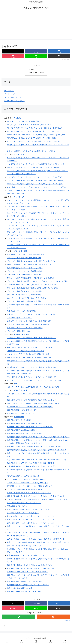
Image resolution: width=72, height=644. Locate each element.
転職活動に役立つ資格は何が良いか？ (21, 414)
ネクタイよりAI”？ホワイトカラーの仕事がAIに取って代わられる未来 (33, 132)
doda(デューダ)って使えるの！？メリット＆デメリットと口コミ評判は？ (35, 184)
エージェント (19, 155)
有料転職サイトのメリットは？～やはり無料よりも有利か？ (30, 486)
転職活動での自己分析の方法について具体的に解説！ (27, 572)
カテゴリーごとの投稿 (37, 73)
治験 (15, 384)
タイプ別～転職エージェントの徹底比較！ (23, 513)
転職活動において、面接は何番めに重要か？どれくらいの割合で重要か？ (35, 447)
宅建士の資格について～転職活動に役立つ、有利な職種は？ (30, 407)
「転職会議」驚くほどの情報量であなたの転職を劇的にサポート (31, 338)
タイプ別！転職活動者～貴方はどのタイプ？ (24, 503)
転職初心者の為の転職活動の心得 (20, 588)
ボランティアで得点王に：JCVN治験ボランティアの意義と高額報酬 (33, 387)
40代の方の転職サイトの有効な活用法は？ (23, 476)
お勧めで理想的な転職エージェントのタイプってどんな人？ (30, 510)
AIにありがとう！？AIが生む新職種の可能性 (24, 121)
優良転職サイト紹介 (21, 335)
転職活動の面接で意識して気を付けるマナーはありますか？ (30, 427)
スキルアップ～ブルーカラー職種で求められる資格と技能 (29, 321)
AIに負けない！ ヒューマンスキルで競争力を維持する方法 (29, 125)
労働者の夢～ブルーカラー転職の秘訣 (21, 311)
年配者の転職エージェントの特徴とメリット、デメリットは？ (31, 520)
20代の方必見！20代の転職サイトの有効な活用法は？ (27, 483)
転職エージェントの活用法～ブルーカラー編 (24, 295)
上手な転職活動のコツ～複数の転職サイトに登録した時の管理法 (31, 467)
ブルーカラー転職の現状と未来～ (20, 331)
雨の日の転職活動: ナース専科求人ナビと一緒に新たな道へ (29, 358)
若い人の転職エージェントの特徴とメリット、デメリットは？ (31, 516)
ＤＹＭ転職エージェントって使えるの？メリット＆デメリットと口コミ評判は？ (37, 187)
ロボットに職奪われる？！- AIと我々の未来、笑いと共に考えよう (32, 151)
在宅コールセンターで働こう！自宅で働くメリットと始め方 (30, 348)
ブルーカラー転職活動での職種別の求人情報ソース (26, 302)
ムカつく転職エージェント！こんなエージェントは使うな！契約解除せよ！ (36, 539)
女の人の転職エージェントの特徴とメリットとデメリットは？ (31, 523)
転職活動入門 (19, 417)
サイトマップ (9, 91)
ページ (31, 70)
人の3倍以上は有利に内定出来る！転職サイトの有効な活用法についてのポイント (38, 500)
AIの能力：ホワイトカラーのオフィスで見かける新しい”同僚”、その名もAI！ (36, 135)
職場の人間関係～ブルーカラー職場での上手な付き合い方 (29, 265)
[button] (59, 56)
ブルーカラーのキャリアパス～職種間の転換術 (25, 271)
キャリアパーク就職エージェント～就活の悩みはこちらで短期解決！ (33, 168)
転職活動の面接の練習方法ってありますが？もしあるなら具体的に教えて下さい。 (38, 437)
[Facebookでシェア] (36, 51)
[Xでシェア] (13, 51)
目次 (33, 66)
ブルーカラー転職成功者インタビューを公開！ (25, 291)
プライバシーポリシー (13, 98)
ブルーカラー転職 (21, 251)
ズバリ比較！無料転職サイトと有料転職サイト (25, 490)
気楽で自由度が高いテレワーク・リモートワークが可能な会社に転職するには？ (37, 460)
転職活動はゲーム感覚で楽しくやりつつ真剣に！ (26, 592)
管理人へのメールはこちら (14, 101)
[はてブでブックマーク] (59, 51)
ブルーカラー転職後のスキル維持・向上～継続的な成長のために (31, 261)
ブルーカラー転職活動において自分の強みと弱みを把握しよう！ (31, 325)
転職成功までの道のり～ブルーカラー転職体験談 (26, 255)
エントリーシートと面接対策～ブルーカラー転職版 (26, 298)
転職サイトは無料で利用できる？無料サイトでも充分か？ (29, 493)
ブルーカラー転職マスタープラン (20, 318)
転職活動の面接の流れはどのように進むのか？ (25, 434)
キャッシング (19, 197)
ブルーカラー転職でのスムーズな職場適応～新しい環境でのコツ (31, 285)
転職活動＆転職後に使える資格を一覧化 (22, 410)
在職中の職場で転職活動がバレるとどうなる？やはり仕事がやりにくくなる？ (37, 450)
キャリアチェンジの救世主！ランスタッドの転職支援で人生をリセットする (36, 164)
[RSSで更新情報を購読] (53, 617)
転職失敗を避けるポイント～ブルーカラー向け (25, 268)
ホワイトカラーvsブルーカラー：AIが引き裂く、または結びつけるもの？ (35, 142)
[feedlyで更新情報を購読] (19, 617)
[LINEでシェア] (36, 56)
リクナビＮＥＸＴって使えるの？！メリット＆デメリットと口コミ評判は (35, 381)
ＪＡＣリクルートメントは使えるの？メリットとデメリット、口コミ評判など (37, 181)
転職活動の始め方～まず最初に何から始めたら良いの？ (28, 585)
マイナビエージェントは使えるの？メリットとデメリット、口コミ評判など (36, 177)
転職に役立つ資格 (21, 391)
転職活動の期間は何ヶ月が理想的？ (21, 420)
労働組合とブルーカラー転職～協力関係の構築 (25, 275)
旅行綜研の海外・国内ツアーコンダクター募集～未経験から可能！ (32, 367)
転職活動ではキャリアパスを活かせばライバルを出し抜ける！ (31, 463)
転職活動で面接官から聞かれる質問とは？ (23, 430)
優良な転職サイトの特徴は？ (18, 506)
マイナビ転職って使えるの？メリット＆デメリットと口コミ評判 (31, 377)
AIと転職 (17, 118)
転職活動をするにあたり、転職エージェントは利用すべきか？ (31, 569)
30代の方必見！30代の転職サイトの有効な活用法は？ (27, 480)
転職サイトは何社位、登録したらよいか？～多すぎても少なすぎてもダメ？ (36, 496)
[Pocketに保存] (13, 56)
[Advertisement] (36, 26)
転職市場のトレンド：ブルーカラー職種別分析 (25, 328)
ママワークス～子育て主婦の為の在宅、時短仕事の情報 (28, 354)
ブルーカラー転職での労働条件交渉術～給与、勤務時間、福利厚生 (32, 288)
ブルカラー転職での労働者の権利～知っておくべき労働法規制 (31, 278)
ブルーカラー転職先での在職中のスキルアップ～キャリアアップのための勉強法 (37, 281)
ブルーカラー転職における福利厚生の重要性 (24, 258)
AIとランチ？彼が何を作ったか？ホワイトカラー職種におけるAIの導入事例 (36, 128)
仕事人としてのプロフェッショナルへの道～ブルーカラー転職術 (31, 315)
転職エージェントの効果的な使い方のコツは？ (25, 546)
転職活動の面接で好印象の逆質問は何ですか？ (25, 424)
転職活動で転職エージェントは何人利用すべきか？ (26, 556)
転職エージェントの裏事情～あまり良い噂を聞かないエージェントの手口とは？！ (38, 543)
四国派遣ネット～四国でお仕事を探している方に (26, 351)
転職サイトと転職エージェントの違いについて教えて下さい (30, 565)
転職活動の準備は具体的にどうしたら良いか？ (25, 582)
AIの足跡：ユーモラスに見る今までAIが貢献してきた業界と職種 (31, 138)
